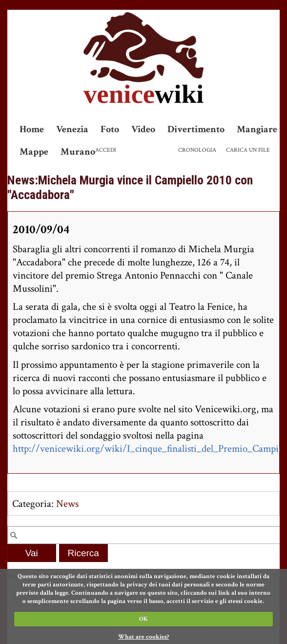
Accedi (106, 150)
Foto (110, 129)
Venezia (72, 129)
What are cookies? (143, 637)
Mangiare (257, 129)
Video (143, 129)
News (67, 504)
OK (143, 619)
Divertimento (196, 129)
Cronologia (197, 150)
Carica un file (248, 150)
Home (32, 129)
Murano (78, 152)
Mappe (34, 152)
